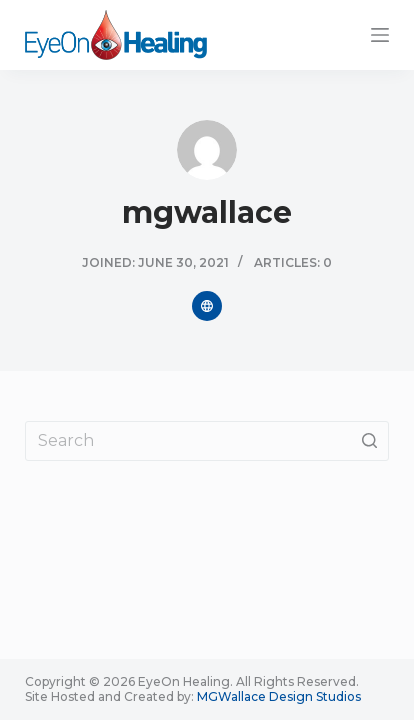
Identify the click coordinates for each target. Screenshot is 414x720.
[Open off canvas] (380, 35)
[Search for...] (207, 441)
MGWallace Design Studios (279, 696)
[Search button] (369, 441)
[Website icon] (207, 306)
